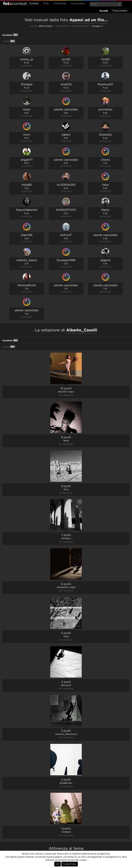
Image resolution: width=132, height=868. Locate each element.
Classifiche (60, 4)
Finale (9, 41)
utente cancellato (66, 110)
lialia (105, 185)
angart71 (27, 160)
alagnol (105, 260)
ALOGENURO (66, 185)
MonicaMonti (27, 286)
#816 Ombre (46, 26)
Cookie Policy (70, 864)
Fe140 (105, 60)
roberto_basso (27, 260)
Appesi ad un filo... (88, 20)
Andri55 (66, 85)
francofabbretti (27, 210)
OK (58, 864)
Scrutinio (10, 35)
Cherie (105, 160)
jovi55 (66, 60)
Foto (46, 4)
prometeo (105, 110)
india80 (27, 185)
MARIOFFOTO (66, 210)
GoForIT (66, 235)
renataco (66, 538)
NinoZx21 (66, 685)
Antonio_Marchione (66, 734)
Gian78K (27, 235)
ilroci (27, 135)
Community (78, 4)
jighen (66, 135)
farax (66, 441)
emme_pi (27, 60)
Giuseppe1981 (66, 260)
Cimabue (66, 832)
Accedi (104, 11)
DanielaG (105, 135)
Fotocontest (15, 3)
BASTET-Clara (66, 392)
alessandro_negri (66, 587)
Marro (105, 210)
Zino (66, 490)
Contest (34, 4)
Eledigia (27, 85)
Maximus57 (105, 85)
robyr (27, 110)
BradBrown (66, 783)
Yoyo (66, 637)
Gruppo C (97, 26)
